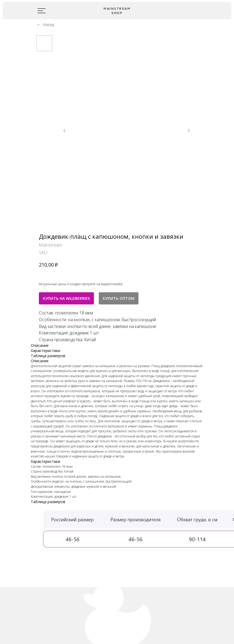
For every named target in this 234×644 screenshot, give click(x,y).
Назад (48, 24)
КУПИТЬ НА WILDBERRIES (66, 298)
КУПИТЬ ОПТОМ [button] (119, 298)
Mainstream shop (117, 11)
